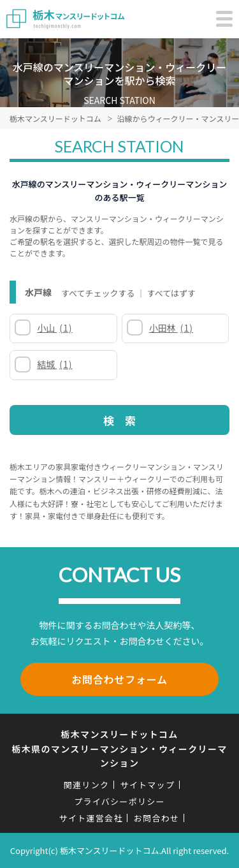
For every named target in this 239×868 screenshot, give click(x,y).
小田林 (171, 328)
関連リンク (87, 785)
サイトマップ (147, 785)
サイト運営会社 (91, 818)
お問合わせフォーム (119, 679)
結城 (54, 364)
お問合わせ (157, 818)
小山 (54, 328)
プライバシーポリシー (119, 801)
